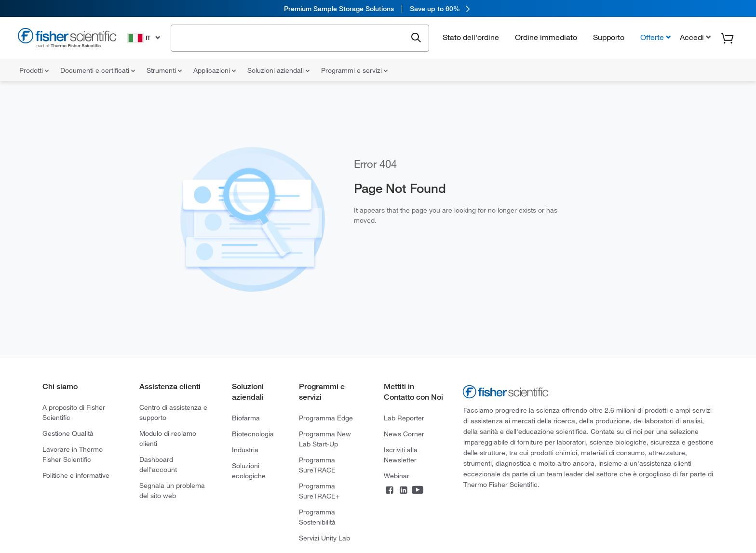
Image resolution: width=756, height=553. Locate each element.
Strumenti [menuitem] (164, 70)
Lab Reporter (404, 418)
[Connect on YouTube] (418, 491)
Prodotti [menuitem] (34, 70)
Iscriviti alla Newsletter (401, 455)
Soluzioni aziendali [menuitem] (278, 70)
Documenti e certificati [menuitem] (98, 70)
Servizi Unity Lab (324, 538)
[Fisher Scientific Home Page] (67, 39)
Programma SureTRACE (317, 465)
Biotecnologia (253, 434)
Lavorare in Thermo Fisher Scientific (73, 454)
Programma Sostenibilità (317, 517)
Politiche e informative (76, 475)
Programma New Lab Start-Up (325, 439)
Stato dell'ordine (471, 37)
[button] (694, 37)
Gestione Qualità (68, 433)
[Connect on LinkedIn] (404, 491)
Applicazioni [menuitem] (215, 70)
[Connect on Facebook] (390, 491)
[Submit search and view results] (416, 38)
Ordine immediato (546, 37)
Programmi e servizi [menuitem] (354, 70)
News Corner (404, 434)
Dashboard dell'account (158, 465)
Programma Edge (326, 418)
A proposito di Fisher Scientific (74, 412)
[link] (378, 8)
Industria (245, 450)
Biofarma (246, 418)
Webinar (397, 476)
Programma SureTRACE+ (319, 491)
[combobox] (291, 37)
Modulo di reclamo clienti (168, 438)
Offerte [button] (652, 37)
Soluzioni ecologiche (249, 471)
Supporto (609, 37)
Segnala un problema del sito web (172, 491)
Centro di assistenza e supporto (173, 412)
